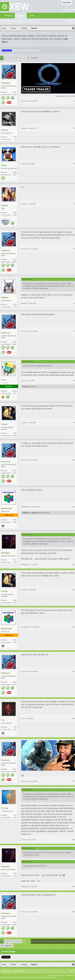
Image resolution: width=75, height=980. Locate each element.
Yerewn (5, 424)
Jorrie (4, 380)
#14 (74, 627)
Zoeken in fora (11, 21)
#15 (74, 671)
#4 (74, 204)
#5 (74, 249)
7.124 (15, 815)
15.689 (14, 172)
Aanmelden (67, 2)
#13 (74, 590)
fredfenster (26, 513)
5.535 (15, 305)
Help (71, 971)
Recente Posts (27, 21)
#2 (74, 128)
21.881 (14, 520)
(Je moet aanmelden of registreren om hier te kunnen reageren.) (53, 941)
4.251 (15, 213)
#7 (74, 331)
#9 (74, 423)
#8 (74, 381)
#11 (74, 507)
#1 (74, 101)
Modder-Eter (7, 508)
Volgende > (35, 58)
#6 (74, 303)
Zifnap (4, 165)
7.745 (15, 727)
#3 (74, 164)
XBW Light (6, 971)
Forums (21, 16)
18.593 (14, 391)
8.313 (15, 560)
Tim (3, 720)
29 (28, 58)
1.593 (15, 137)
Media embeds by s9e (49, 977)
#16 (74, 718)
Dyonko (5, 205)
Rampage (5, 553)
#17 (74, 781)
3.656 (15, 433)
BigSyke (5, 297)
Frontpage (8, 16)
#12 (74, 564)
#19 (74, 886)
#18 (74, 840)
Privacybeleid (70, 975)
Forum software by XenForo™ (20, 977)
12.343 (14, 92)
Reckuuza (6, 83)
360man (5, 130)
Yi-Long (25, 387)
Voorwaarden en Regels (55, 975)
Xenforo (23, 971)
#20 (74, 912)
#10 (74, 460)
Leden (32, 16)
